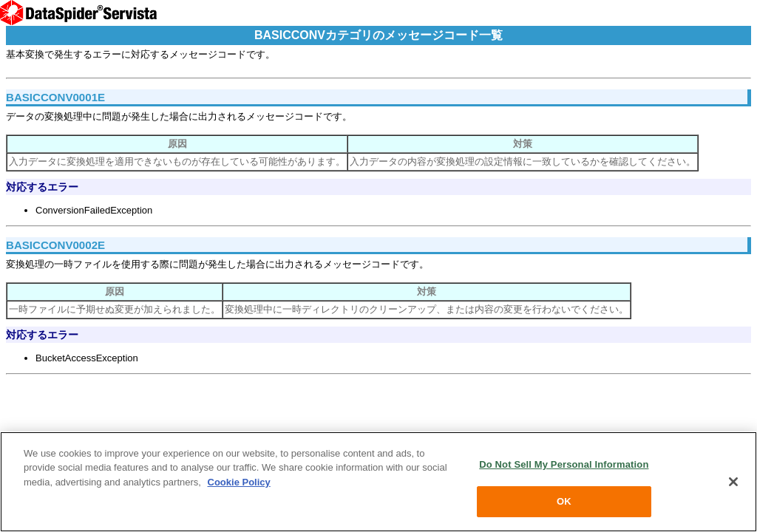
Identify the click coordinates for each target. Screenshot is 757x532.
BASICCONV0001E (55, 97)
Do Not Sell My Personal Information (564, 464)
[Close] (733, 482)
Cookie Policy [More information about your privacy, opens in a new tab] (239, 482)
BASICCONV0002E (55, 245)
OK (564, 501)
